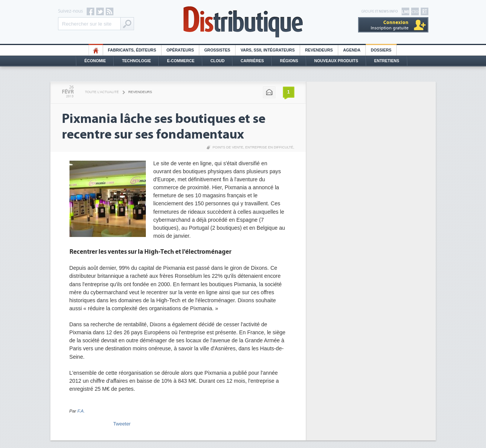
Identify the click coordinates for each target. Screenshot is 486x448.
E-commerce (181, 61)
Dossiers (381, 50)
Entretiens (387, 61)
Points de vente (228, 147)
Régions (289, 61)
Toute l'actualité (102, 92)
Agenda (352, 50)
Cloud (217, 61)
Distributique (243, 22)
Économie (95, 61)
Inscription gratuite (390, 25)
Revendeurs (319, 50)
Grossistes (217, 50)
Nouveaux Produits (336, 61)
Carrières (252, 61)
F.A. (81, 411)
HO (96, 50)
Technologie (136, 61)
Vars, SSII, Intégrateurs (268, 50)
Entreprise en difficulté (269, 147)
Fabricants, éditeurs (132, 50)
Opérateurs (180, 50)
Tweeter (122, 424)
